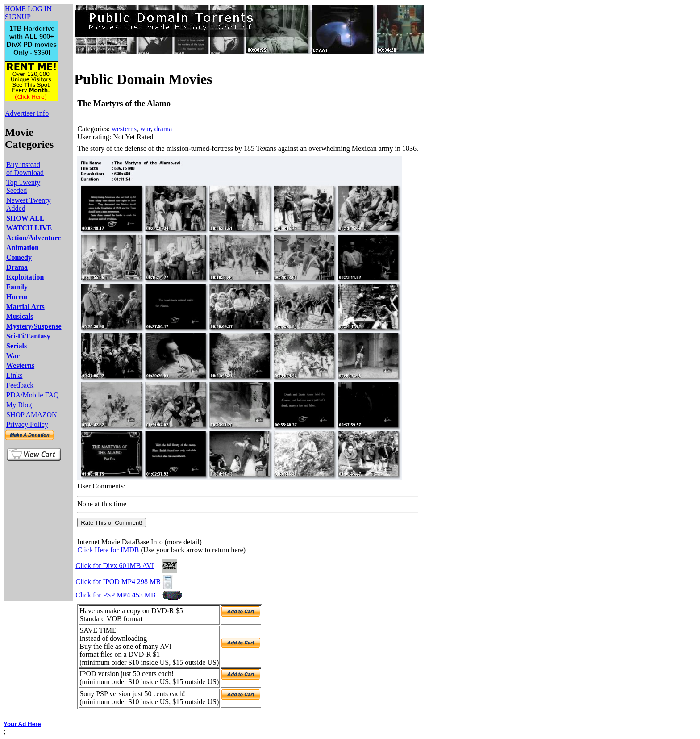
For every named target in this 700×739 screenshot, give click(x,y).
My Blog (19, 405)
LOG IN (40, 9)
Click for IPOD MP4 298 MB (118, 582)
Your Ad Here (22, 724)
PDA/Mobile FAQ (33, 395)
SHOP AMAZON (32, 415)
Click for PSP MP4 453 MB (115, 595)
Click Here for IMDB (108, 550)
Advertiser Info (27, 113)
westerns (124, 129)
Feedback (20, 385)
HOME (15, 9)
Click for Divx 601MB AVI (115, 566)
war (145, 129)
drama (163, 129)
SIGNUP (18, 17)
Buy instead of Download (25, 169)
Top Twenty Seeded (23, 186)
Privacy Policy (27, 424)
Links (14, 375)
